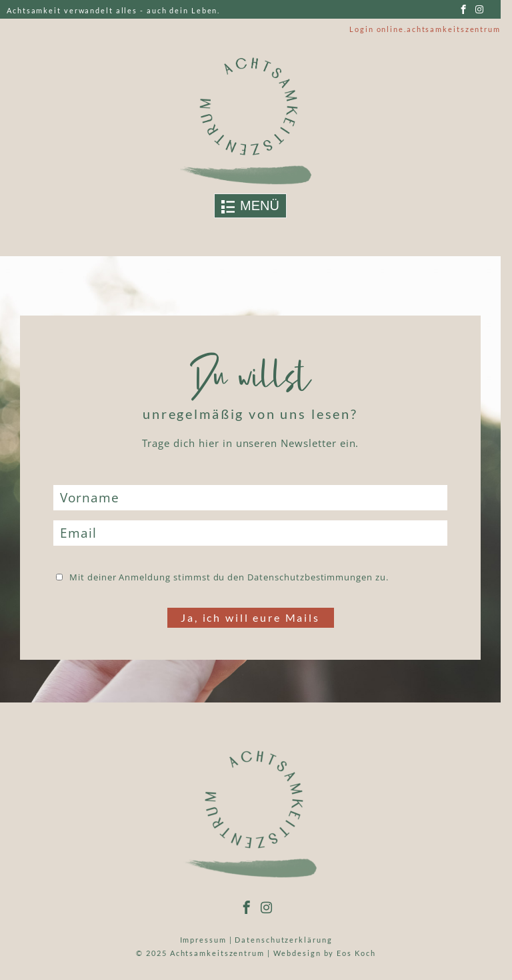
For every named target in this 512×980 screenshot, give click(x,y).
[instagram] (480, 10)
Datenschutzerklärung (283, 940)
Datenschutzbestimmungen (310, 577)
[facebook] (464, 10)
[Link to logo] (251, 120)
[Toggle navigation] (250, 206)
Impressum (203, 940)
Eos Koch (356, 953)
